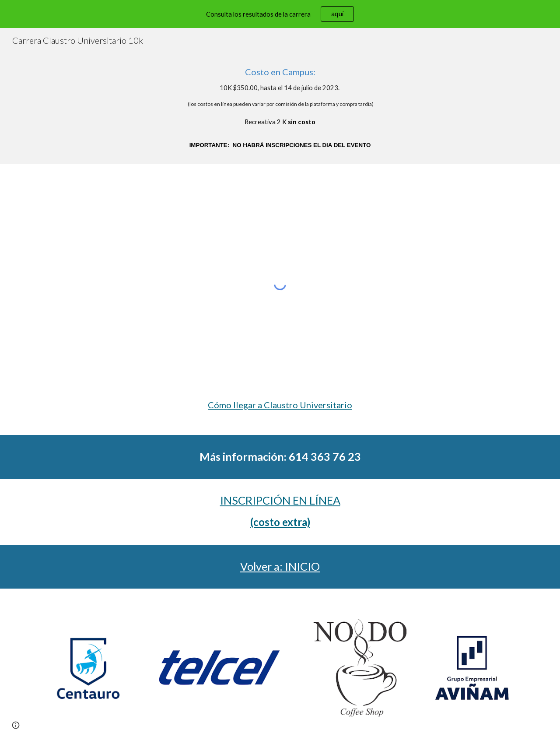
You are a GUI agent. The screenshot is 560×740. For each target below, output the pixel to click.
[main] (280, 108)
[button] (16, 725)
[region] (280, 14)
